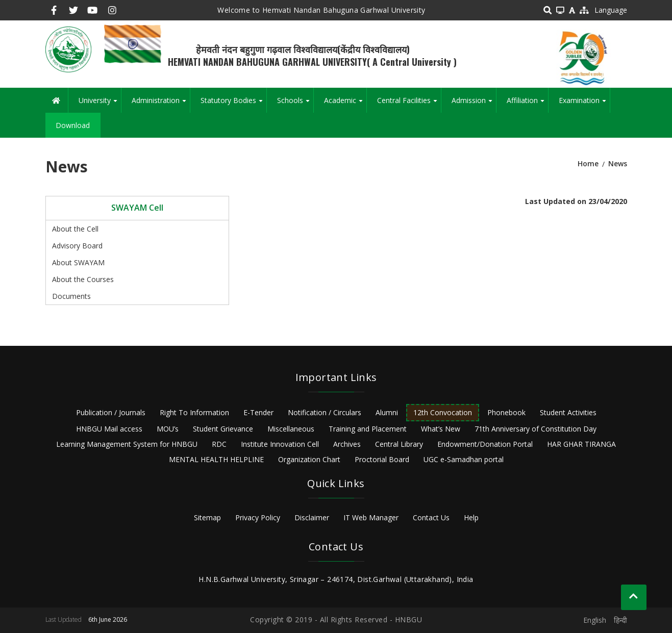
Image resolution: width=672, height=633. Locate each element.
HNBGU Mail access (109, 429)
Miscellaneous (291, 429)
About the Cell (75, 229)
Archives (347, 444)
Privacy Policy (258, 517)
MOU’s (168, 429)
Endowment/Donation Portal (485, 444)
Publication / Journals (111, 412)
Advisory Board (77, 246)
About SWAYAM (78, 262)
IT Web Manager (371, 517)
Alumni (387, 412)
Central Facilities (409, 104)
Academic (345, 104)
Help (471, 517)
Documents (71, 296)
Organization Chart (309, 459)
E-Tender (258, 412)
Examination (584, 104)
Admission (474, 104)
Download (73, 125)
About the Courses (83, 279)
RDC (219, 444)
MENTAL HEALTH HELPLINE (216, 459)
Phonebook (506, 412)
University (100, 104)
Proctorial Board (382, 459)
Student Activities (568, 412)
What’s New (441, 429)
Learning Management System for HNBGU (127, 444)
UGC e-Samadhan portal (464, 459)
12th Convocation (443, 412)
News (618, 163)
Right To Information (194, 412)
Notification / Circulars (325, 412)
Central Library (399, 444)
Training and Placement (368, 429)
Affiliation (527, 104)
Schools (295, 104)
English (595, 620)
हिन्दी (620, 620)
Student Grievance (223, 429)
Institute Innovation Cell (280, 444)
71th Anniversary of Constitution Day (536, 429)
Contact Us (431, 517)
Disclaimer (312, 517)
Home (588, 163)
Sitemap (207, 517)
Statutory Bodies (233, 104)
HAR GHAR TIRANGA (581, 444)
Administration (161, 104)
